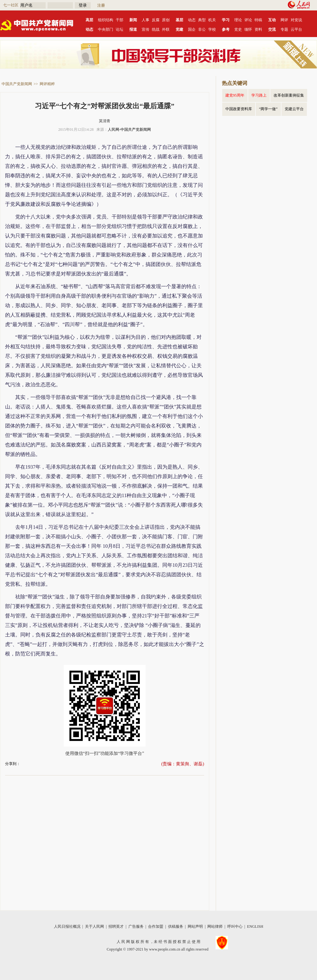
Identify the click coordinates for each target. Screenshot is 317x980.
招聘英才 (116, 926)
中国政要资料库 (239, 109)
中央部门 (106, 29)
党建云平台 (294, 109)
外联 (166, 29)
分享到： (13, 764)
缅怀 (248, 29)
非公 (202, 29)
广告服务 (136, 926)
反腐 (156, 20)
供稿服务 (176, 926)
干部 (120, 20)
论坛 (120, 29)
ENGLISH (255, 926)
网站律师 (215, 926)
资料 (258, 29)
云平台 (296, 29)
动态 (192, 20)
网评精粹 (47, 84)
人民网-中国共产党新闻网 (129, 130)
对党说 (296, 20)
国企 (192, 29)
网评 (284, 20)
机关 (212, 20)
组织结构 (106, 20)
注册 (101, 5)
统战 (156, 29)
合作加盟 (156, 926)
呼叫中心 (235, 926)
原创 (166, 20)
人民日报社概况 (67, 926)
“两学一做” (268, 109)
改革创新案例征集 (289, 95)
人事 (146, 20)
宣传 (146, 29)
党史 (238, 29)
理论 (238, 20)
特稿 (258, 20)
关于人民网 (94, 926)
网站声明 (195, 926)
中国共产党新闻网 (17, 84)
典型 (202, 20)
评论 (248, 20)
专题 (284, 29)
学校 (212, 29)
